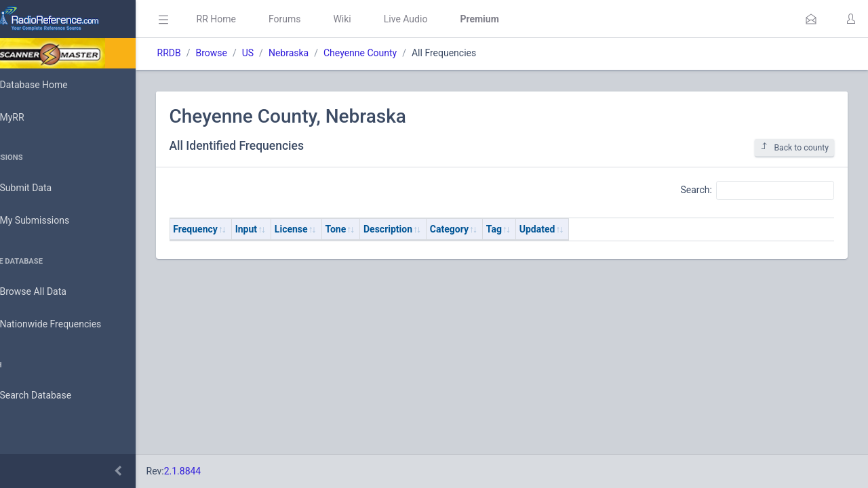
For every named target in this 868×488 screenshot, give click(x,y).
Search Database (55, 395)
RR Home (254, 19)
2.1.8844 (221, 471)
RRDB (207, 53)
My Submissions (54, 221)
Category (487, 229)
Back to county (794, 147)
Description (427, 229)
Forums (323, 19)
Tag (532, 229)
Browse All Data (52, 292)
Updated (575, 229)
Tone (374, 229)
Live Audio (444, 19)
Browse (250, 53)
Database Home (53, 85)
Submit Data (45, 188)
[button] (811, 19)
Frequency (234, 229)
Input (284, 229)
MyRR (31, 117)
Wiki (380, 19)
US (286, 53)
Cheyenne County (398, 53)
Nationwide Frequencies (70, 325)
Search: (757, 190)
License (329, 229)
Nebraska (327, 53)
